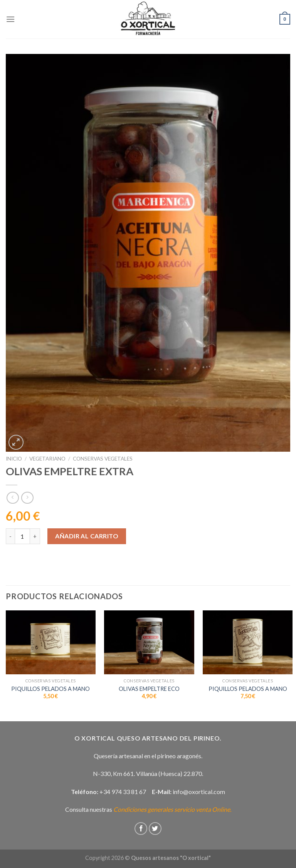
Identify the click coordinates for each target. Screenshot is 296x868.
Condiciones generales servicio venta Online (172, 809)
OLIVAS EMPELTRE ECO (149, 689)
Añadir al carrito (87, 536)
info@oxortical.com (199, 792)
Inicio (14, 459)
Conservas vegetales (103, 459)
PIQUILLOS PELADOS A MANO (50, 689)
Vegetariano (47, 459)
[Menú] (10, 19)
